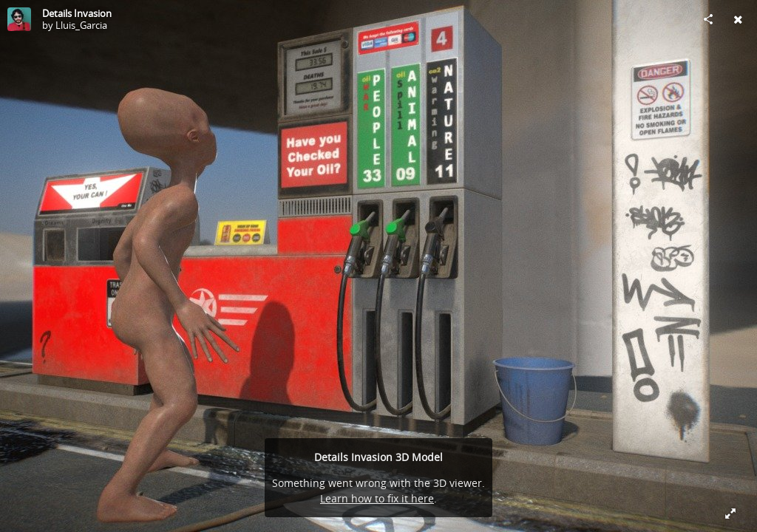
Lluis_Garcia (81, 25)
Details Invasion (77, 13)
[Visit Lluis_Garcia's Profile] (19, 19)
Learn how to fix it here (377, 498)
